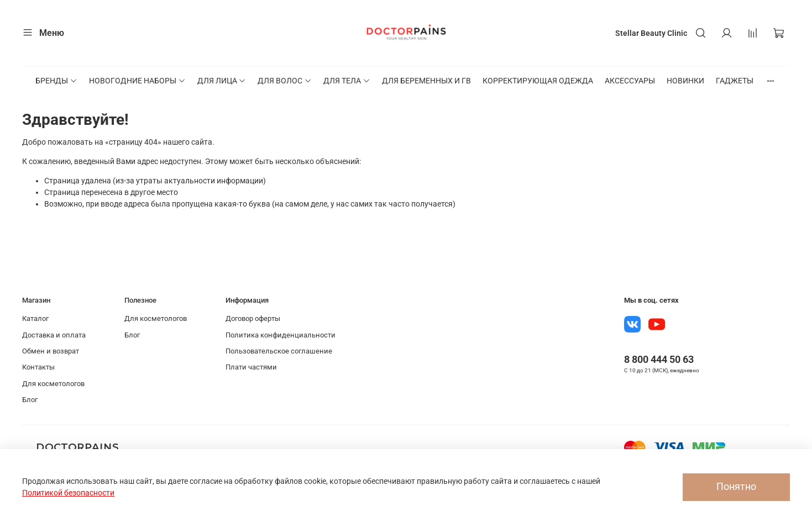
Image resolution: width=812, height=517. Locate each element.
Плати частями (251, 367)
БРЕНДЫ (56, 81)
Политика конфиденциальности (281, 335)
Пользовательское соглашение (279, 351)
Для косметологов (53, 384)
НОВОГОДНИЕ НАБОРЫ (137, 81)
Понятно (736, 487)
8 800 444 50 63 (659, 359)
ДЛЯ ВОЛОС (285, 81)
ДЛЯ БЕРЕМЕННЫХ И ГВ (426, 81)
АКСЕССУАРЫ (630, 81)
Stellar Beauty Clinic (651, 33)
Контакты (38, 367)
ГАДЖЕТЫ (735, 81)
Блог (30, 400)
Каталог (35, 318)
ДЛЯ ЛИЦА (222, 81)
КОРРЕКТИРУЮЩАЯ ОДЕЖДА (538, 81)
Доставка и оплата (54, 335)
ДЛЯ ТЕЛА (347, 81)
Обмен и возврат (51, 351)
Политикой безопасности (68, 493)
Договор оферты (253, 318)
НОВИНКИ (685, 81)
